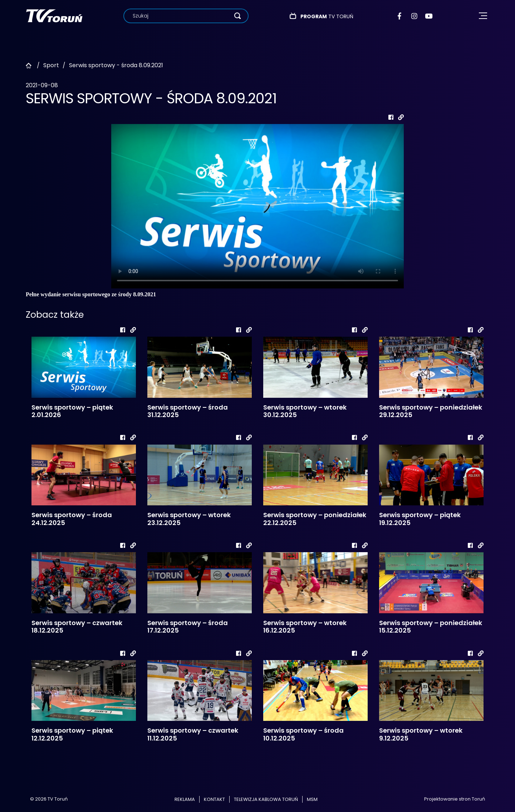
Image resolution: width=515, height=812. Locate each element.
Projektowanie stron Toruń (455, 799)
